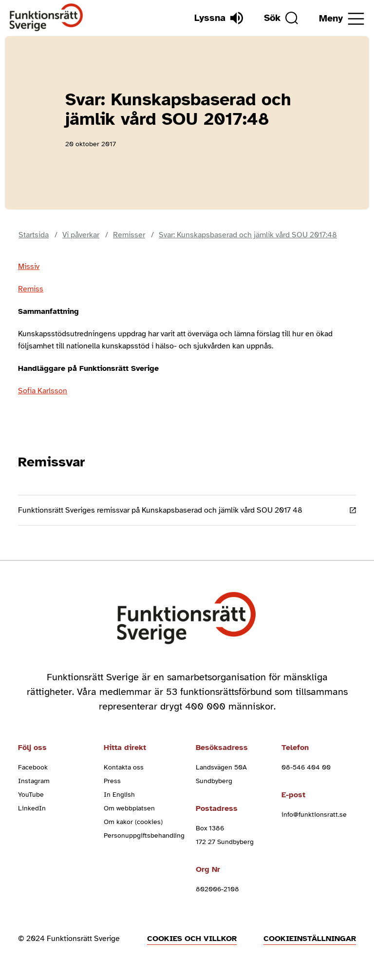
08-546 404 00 (306, 767)
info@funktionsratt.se (314, 815)
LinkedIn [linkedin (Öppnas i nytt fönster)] (32, 808)
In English (119, 795)
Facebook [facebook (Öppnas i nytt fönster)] (33, 767)
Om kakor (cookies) (133, 822)
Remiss (31, 289)
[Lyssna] (219, 18)
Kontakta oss (124, 767)
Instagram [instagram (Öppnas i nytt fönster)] (34, 781)
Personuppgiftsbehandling (144, 836)
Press (112, 781)
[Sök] (281, 18)
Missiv (29, 267)
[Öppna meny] (342, 19)
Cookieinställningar (310, 939)
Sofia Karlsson (43, 391)
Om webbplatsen (129, 808)
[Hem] (47, 18)
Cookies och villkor (192, 939)
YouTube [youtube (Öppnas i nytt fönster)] (31, 795)
